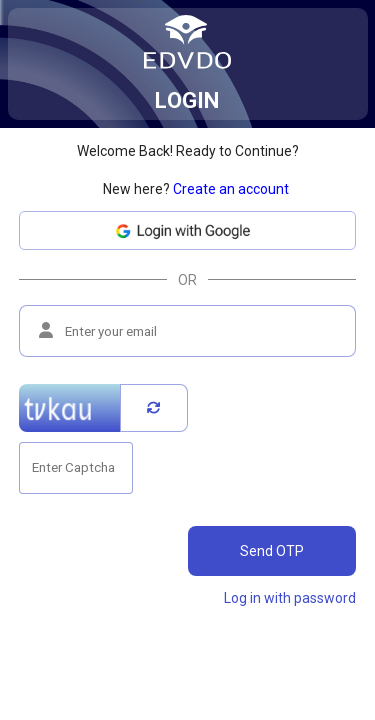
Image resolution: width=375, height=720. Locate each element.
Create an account (231, 189)
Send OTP (272, 551)
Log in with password (290, 598)
